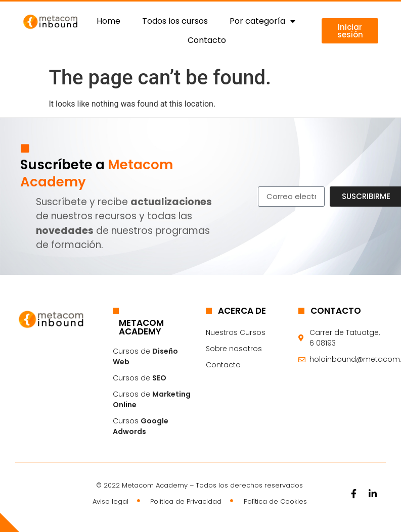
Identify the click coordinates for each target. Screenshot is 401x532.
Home (108, 21)
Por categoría (262, 21)
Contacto (207, 40)
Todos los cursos (175, 21)
